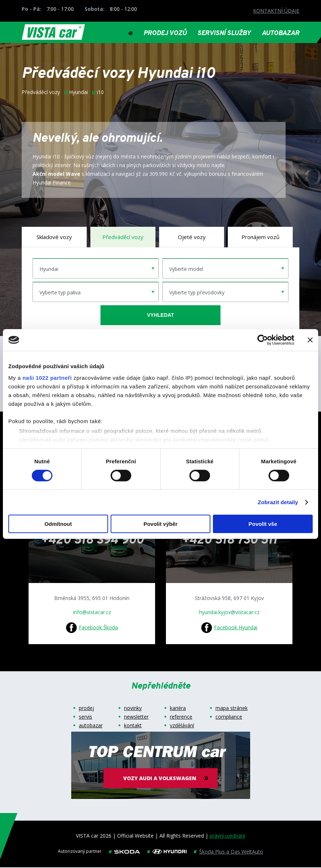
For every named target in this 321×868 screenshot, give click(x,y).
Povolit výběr (160, 524)
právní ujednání (227, 836)
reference (181, 718)
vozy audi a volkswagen (160, 779)
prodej (86, 709)
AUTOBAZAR (281, 34)
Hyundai (78, 93)
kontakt (133, 726)
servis (85, 718)
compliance (229, 718)
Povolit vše (263, 524)
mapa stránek (232, 709)
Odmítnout (58, 524)
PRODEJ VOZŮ (165, 34)
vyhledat (160, 316)
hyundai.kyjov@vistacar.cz (229, 613)
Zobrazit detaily (278, 502)
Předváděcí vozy (41, 93)
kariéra (178, 709)
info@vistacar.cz (92, 613)
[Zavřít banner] (310, 340)
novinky (133, 709)
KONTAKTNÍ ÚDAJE (276, 11)
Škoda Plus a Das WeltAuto (231, 852)
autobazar (91, 726)
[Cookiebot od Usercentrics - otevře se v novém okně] (263, 340)
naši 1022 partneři (47, 377)
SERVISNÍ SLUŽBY (224, 34)
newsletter (136, 718)
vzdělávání (182, 726)
